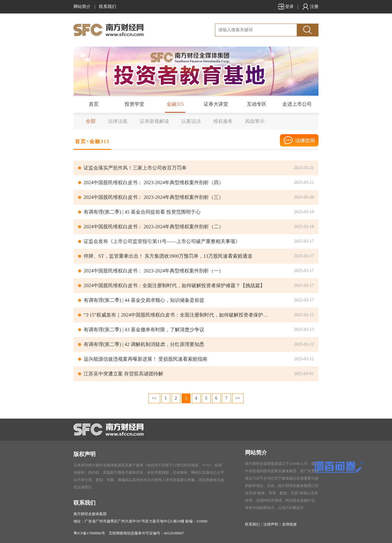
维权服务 (223, 121)
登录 (285, 7)
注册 (310, 7)
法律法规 (118, 121)
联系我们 (107, 7)
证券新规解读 (154, 121)
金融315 (175, 104)
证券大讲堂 (216, 104)
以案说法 (191, 121)
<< (154, 398)
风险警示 (255, 121)
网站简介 (82, 7)
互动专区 (257, 104)
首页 (94, 104)
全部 (91, 121)
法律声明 (271, 524)
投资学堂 (134, 104)
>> (238, 398)
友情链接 (289, 524)
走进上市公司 (297, 104)
